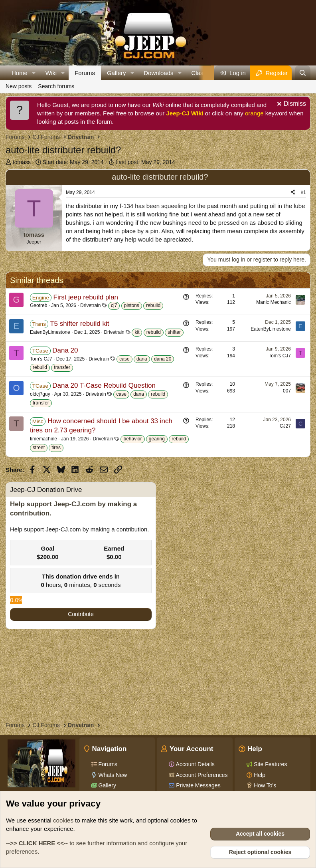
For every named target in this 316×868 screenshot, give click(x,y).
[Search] (303, 73)
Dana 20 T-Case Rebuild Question (104, 385)
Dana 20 (65, 350)
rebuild (153, 305)
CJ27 (285, 426)
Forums (85, 73)
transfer (62, 367)
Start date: (73, 162)
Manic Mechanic (274, 302)
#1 (303, 192)
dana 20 (163, 359)
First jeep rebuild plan (86, 297)
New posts (19, 86)
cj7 (114, 305)
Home (20, 73)
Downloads (158, 73)
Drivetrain (90, 305)
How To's (264, 785)
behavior (132, 439)
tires (56, 448)
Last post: (145, 162)
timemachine (43, 439)
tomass (22, 162)
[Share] (293, 193)
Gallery (117, 73)
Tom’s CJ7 (41, 359)
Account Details (194, 764)
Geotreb (39, 305)
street (39, 448)
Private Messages (197, 785)
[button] (34, 73)
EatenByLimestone (50, 332)
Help (259, 775)
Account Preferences (201, 775)
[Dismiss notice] (290, 105)
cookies (63, 820)
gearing (157, 439)
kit (137, 332)
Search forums (56, 86)
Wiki (51, 73)
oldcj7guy (40, 394)
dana (142, 359)
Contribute (81, 614)
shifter (174, 332)
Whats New (112, 775)
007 (287, 391)
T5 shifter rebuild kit (79, 324)
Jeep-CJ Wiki (185, 113)
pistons (132, 305)
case (124, 359)
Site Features (270, 764)
